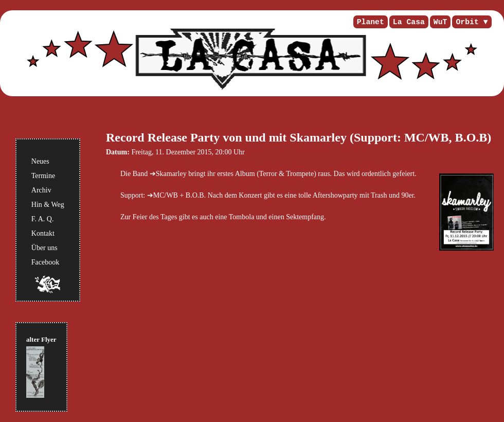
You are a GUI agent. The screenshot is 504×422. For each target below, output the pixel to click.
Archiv (41, 190)
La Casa (409, 22)
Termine (43, 176)
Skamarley (171, 174)
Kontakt (43, 233)
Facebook (45, 262)
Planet (371, 22)
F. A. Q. (43, 219)
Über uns (44, 248)
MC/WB (166, 195)
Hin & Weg (48, 205)
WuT (440, 22)
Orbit (467, 22)
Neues (40, 161)
